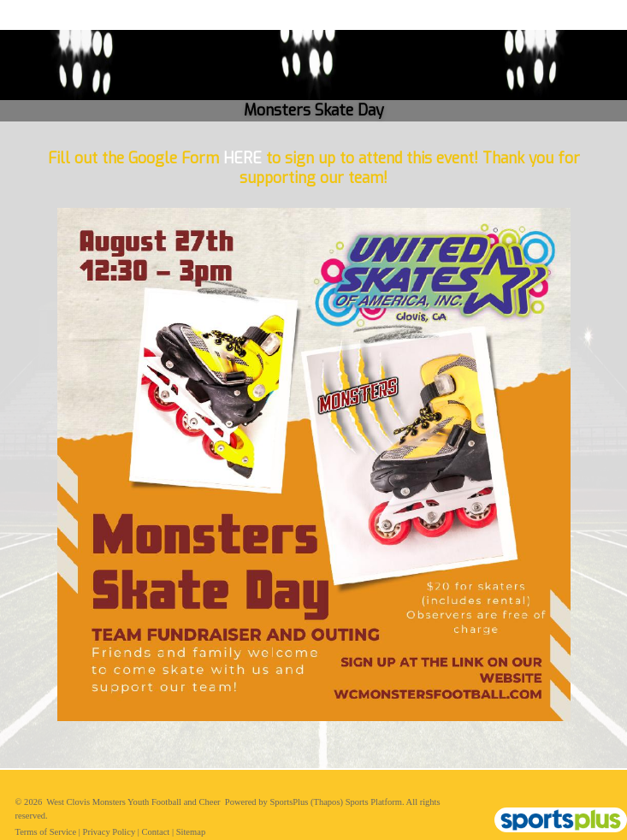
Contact (156, 832)
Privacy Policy (109, 832)
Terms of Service (46, 832)
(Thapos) (327, 802)
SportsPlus (289, 802)
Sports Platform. (375, 802)
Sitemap (191, 832)
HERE (243, 159)
